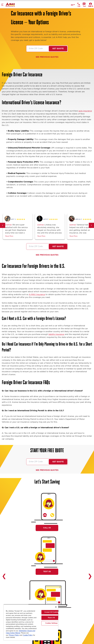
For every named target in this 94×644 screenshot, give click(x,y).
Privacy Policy (14, 635)
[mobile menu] (2, 5)
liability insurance (56, 334)
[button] (3, 225)
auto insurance (85, 111)
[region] (31, 622)
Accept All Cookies (51, 612)
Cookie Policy (28, 635)
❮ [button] (4, 576)
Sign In (91, 6)
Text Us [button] (47, 572)
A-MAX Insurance (37, 295)
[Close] (56, 607)
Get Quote (58, 49)
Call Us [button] (47, 528)
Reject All (51, 618)
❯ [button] (90, 576)
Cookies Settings (51, 623)
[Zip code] (38, 48)
